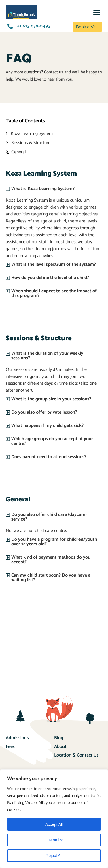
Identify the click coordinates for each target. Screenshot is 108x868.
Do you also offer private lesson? (44, 412)
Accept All (54, 824)
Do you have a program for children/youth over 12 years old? (54, 542)
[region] (54, 819)
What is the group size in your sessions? (51, 399)
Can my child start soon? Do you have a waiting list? (51, 578)
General (19, 152)
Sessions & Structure (31, 143)
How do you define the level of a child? (50, 278)
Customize (54, 840)
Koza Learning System (32, 134)
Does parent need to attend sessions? (49, 457)
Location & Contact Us (76, 755)
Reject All (54, 856)
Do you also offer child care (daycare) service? (49, 517)
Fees (10, 747)
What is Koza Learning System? (43, 189)
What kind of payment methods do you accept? (51, 560)
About (60, 747)
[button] (97, 12)
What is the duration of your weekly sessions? (47, 356)
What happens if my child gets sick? (47, 426)
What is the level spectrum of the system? (54, 264)
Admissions (17, 738)
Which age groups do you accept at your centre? (52, 441)
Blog (59, 738)
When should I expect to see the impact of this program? (54, 293)
